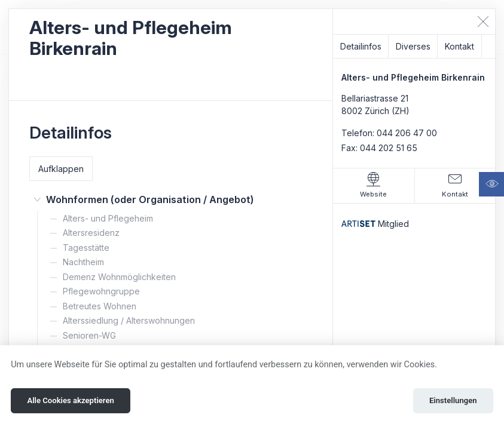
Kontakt (459, 46)
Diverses (413, 46)
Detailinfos (361, 46)
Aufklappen (61, 169)
